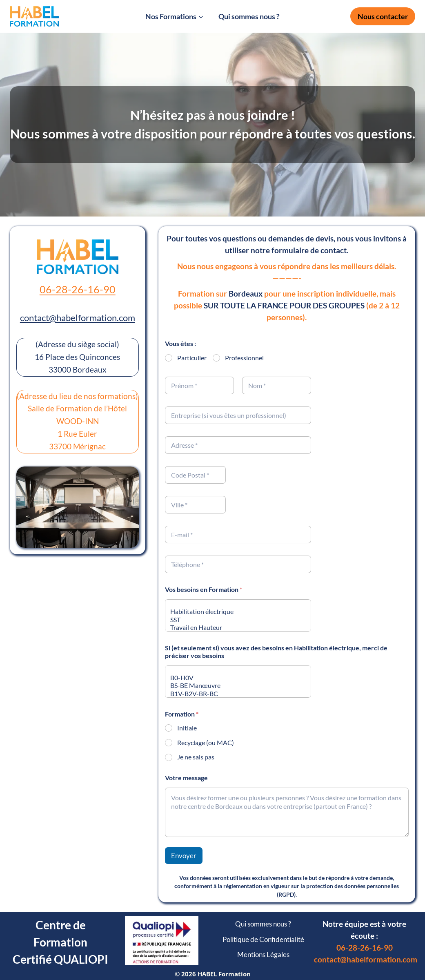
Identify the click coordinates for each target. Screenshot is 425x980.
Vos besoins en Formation (204, 589)
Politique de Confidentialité (263, 939)
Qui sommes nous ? (249, 16)
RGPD (286, 894)
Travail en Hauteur (236, 627)
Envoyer (184, 856)
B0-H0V (236, 678)
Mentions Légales (263, 954)
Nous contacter (383, 16)
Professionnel (244, 358)
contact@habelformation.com (78, 318)
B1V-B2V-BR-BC (236, 693)
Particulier (192, 358)
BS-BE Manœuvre (236, 685)
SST (236, 619)
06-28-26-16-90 (78, 289)
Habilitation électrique (236, 611)
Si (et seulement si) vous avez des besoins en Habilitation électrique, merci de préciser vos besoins (276, 652)
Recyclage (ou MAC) (206, 742)
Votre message (186, 778)
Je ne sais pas (196, 757)
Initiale (187, 728)
